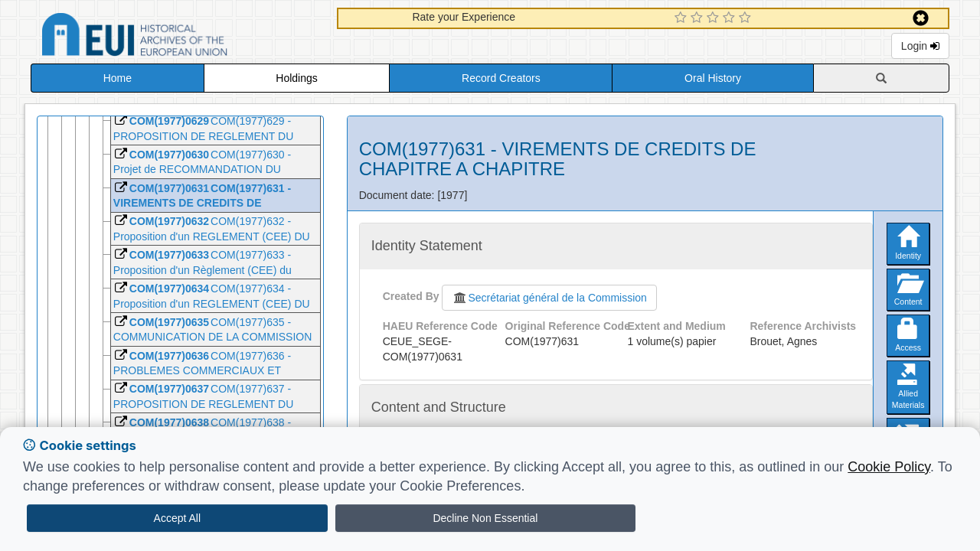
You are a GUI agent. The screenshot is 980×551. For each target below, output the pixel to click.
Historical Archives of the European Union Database (178, 37)
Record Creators (501, 78)
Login (920, 46)
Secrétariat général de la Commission (549, 298)
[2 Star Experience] (699, 18)
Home (118, 78)
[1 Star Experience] (683, 18)
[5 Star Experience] (747, 18)
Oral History (713, 78)
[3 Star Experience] (715, 18)
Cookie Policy (889, 467)
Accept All (177, 518)
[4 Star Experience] (731, 18)
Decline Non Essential (485, 518)
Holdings (296, 78)
